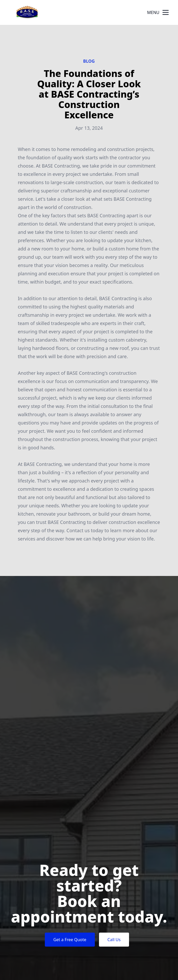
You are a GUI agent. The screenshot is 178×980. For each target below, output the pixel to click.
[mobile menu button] (166, 12)
